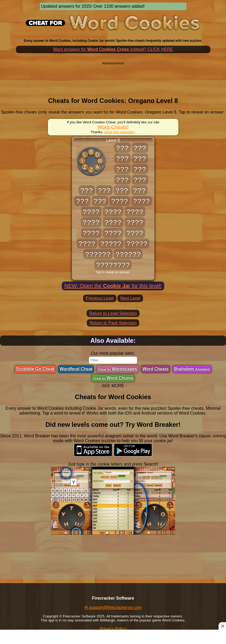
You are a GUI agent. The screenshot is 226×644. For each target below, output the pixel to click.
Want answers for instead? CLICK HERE (113, 49)
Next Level (130, 298)
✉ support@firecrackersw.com (113, 607)
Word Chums (113, 378)
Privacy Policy (113, 629)
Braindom (192, 369)
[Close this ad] (222, 626)
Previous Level (100, 298)
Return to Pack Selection (113, 323)
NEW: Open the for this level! (113, 286)
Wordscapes (118, 369)
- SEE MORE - (113, 386)
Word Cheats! (113, 127)
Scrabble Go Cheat (35, 369)
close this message (119, 132)
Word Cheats (155, 369)
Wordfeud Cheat (76, 369)
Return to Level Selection (113, 313)
